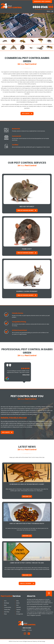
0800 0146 (43, 7)
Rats (18, 606)
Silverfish (19, 608)
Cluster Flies (7, 610)
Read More (26, 497)
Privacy (30, 631)
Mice (18, 601)
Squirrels (18, 610)
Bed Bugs (7, 603)
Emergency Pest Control (42, 1)
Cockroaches (8, 608)
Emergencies (20, 614)
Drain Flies (7, 612)
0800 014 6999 (27, 628)
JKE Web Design (41, 642)
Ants (5, 601)
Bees (5, 606)
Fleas (5, 614)
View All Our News (26, 584)
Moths (18, 603)
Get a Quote (26, 114)
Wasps (18, 612)
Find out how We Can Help (26, 210)
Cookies (24, 631)
